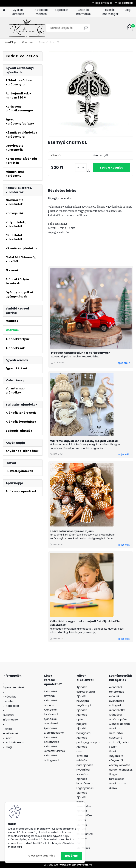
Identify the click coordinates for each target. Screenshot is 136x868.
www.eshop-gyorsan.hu (76, 865)
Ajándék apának (120, 724)
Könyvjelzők (116, 760)
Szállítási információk (83, 12)
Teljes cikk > (123, 363)
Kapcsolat (62, 10)
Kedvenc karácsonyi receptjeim (72, 531)
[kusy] (80, 168)
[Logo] (27, 28)
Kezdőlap (10, 42)
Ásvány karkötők (119, 765)
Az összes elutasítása (41, 856)
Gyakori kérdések (18, 12)
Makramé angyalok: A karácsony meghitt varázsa (84, 441)
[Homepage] (4, 10)
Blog (128, 10)
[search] (86, 29)
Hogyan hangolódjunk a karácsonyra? (80, 353)
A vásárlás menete (41, 12)
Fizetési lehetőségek (110, 12)
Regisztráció (126, 3)
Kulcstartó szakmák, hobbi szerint (119, 742)
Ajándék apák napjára (82, 719)
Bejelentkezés (104, 3)
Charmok (28, 42)
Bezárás (71, 856)
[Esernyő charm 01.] (91, 94)
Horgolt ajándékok (121, 770)
